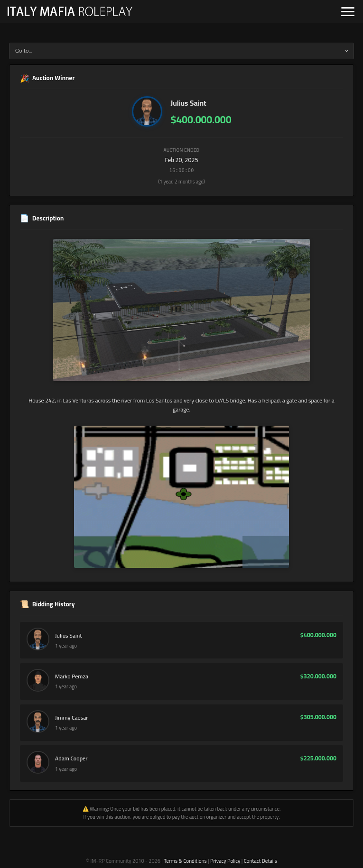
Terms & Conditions (185, 861)
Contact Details (261, 861)
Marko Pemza (72, 676)
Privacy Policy (225, 861)
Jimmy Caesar (71, 718)
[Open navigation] (348, 11)
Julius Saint (189, 103)
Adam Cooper (71, 758)
